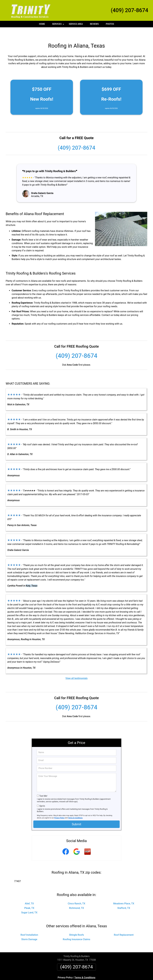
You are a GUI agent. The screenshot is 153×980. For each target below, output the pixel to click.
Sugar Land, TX (29, 902)
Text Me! (43, 786)
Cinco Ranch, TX (77, 894)
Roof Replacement (124, 925)
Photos (110, 24)
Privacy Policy (59, 808)
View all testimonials (76, 668)
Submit (76, 814)
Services (58, 25)
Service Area (76, 24)
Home (42, 24)
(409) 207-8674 (129, 10)
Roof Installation (29, 925)
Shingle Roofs (76, 925)
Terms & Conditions (75, 808)
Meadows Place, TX (124, 894)
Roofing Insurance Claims (76, 929)
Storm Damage (29, 929)
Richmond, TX (76, 898)
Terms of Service (98, 979)
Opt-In (42, 796)
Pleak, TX (29, 898)
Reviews (94, 24)
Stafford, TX (124, 898)
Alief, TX (29, 894)
